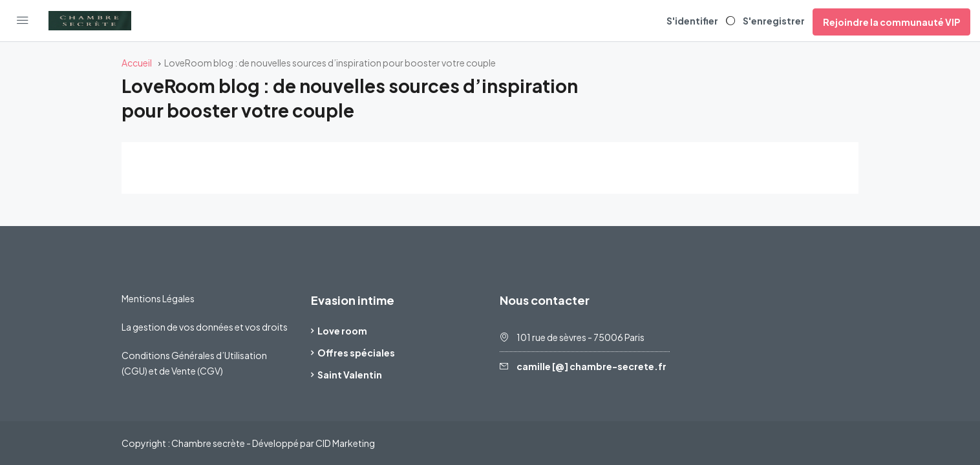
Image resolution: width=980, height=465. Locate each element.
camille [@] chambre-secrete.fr (591, 366)
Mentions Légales (158, 298)
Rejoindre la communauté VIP (891, 22)
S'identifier (692, 21)
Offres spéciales (356, 353)
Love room (342, 331)
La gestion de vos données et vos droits (205, 327)
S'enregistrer (774, 21)
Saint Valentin (350, 375)
